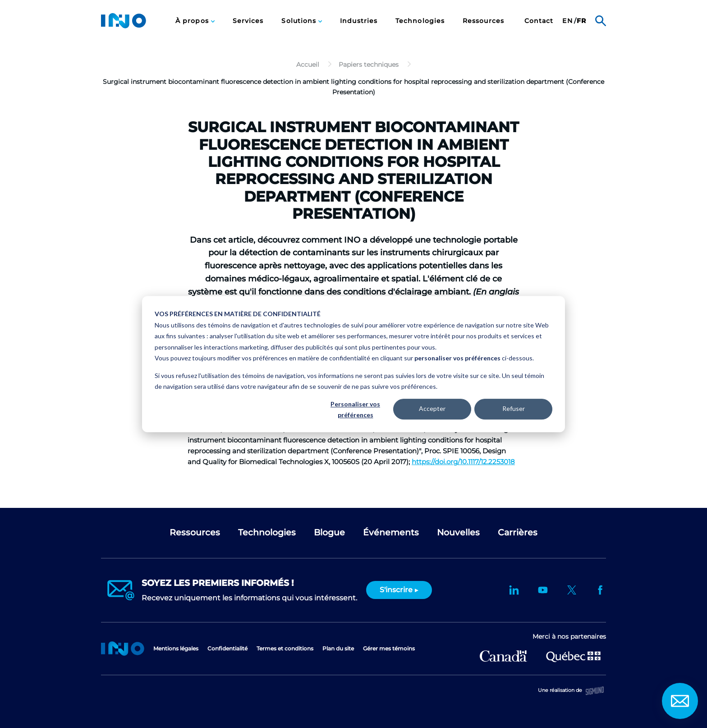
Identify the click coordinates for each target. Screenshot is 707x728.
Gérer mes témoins (389, 648)
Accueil (123, 649)
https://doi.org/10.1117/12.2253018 (463, 462)
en (567, 21)
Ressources (483, 21)
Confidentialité (227, 648)
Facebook (601, 590)
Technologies (420, 21)
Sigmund (595, 691)
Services (248, 21)
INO (124, 21)
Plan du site (338, 648)
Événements (391, 532)
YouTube (543, 590)
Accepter (432, 409)
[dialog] (353, 364)
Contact (539, 21)
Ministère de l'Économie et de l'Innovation (573, 656)
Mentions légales (176, 648)
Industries (359, 21)
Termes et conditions (285, 648)
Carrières (518, 532)
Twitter (572, 590)
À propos (193, 21)
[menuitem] (195, 21)
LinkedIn (514, 590)
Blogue (329, 532)
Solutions (300, 21)
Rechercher (601, 21)
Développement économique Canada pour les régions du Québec (503, 656)
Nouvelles (458, 532)
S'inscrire (396, 590)
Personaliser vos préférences (355, 410)
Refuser (514, 409)
